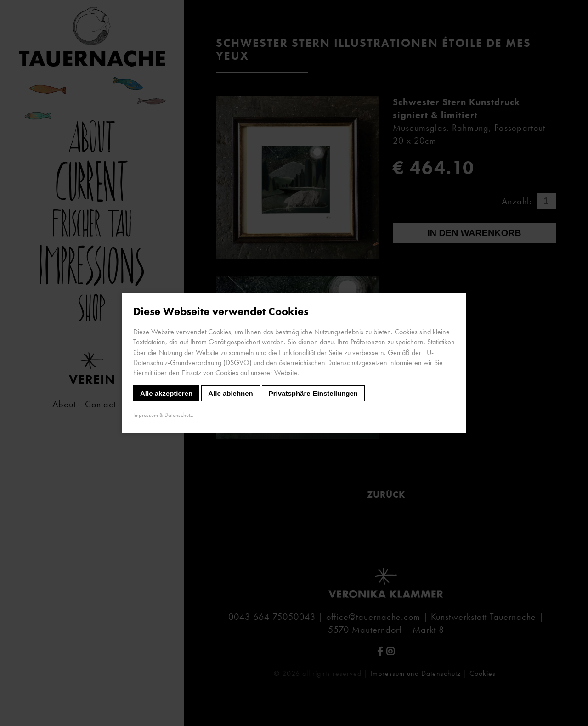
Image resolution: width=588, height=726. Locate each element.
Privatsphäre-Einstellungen (313, 393)
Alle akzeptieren (166, 393)
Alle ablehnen (231, 393)
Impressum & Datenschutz (163, 414)
